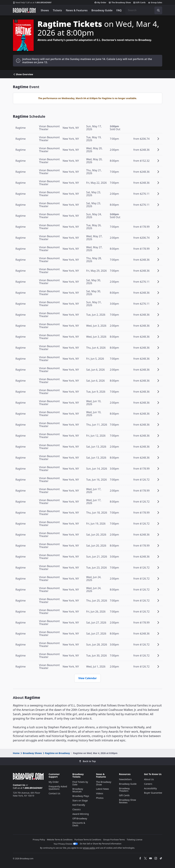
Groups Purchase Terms (114, 840)
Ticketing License (135, 840)
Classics (76, 809)
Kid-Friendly (79, 805)
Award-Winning (81, 814)
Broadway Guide (102, 10)
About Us (149, 779)
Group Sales (155, 3)
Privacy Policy (39, 840)
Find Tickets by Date (80, 783)
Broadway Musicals (78, 790)
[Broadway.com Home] (24, 10)
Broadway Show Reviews (127, 801)
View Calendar (88, 678)
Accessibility (150, 788)
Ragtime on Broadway (56, 753)
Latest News (102, 789)
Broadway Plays (81, 796)
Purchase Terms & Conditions (88, 840)
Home (16, 753)
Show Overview (23, 74)
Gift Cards (139, 3)
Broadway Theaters (124, 790)
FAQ (119, 10)
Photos (100, 798)
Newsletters (125, 779)
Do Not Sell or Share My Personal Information (101, 844)
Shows (45, 10)
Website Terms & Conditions (60, 840)
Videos (100, 793)
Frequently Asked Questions (58, 788)
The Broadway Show (120, 3)
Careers (148, 784)
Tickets (57, 10)
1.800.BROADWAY (32, 3)
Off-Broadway (80, 818)
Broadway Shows (31, 753)
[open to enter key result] (158, 10)
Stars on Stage (80, 800)
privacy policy (89, 848)
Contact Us (19, 785)
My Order (100, 3)
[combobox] (144, 10)
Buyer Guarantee (153, 793)
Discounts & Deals (79, 824)
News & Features (77, 10)
